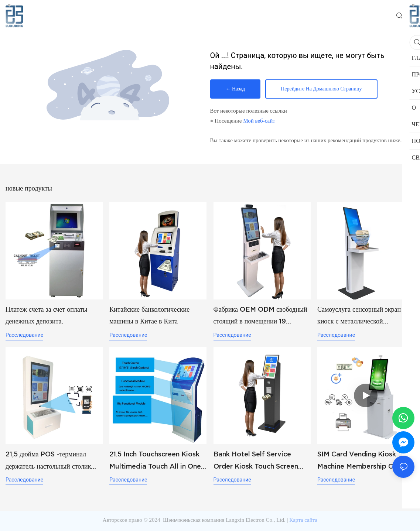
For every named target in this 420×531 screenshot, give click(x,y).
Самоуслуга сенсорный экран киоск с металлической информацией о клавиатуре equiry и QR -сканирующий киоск (359, 316)
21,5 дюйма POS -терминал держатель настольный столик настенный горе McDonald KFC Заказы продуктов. (53, 461)
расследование (24, 335)
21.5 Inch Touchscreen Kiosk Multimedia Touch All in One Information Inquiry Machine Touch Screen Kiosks (156, 461)
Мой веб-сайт (259, 121)
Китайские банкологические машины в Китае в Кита (149, 315)
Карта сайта (303, 520)
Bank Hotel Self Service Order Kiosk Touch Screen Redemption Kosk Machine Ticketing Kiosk (257, 461)
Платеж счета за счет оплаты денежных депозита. (46, 315)
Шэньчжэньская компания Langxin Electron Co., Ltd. (224, 520)
